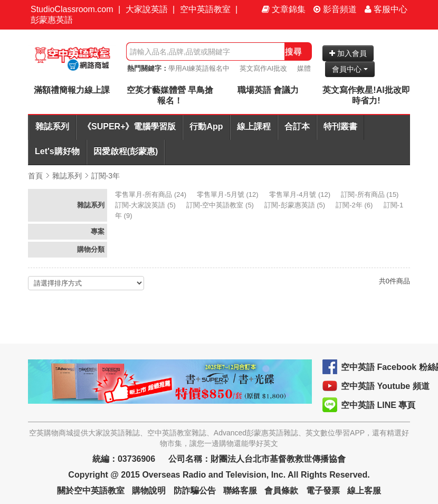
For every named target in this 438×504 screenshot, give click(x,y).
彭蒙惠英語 (52, 20)
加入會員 (348, 53)
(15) (371, 194)
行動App (206, 126)
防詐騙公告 (195, 491)
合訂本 (297, 126)
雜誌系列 (52, 126)
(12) (228, 194)
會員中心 (350, 69)
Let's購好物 (57, 151)
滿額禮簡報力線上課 (72, 90)
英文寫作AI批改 (263, 68)
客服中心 (386, 9)
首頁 (35, 176)
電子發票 (323, 491)
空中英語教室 (205, 9)
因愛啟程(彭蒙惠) (126, 151)
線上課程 (254, 126)
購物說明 (149, 491)
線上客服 (364, 491)
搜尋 (293, 51)
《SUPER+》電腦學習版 (129, 126)
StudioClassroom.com (72, 9)
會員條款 (281, 491)
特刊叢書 (340, 126)
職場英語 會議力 (268, 90)
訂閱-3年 (106, 176)
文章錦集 (284, 9)
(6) (355, 205)
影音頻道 (335, 9)
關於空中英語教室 (91, 491)
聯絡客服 (240, 491)
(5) (146, 205)
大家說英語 (147, 9)
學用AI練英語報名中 (199, 68)
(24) (152, 194)
